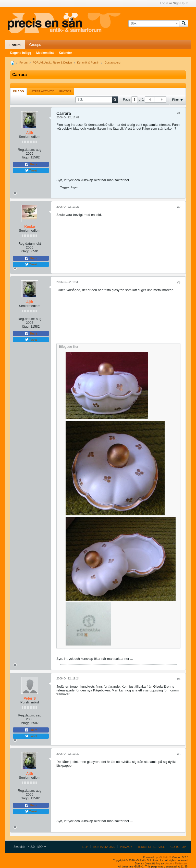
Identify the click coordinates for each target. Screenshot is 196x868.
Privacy (126, 847)
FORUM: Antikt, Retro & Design (52, 63)
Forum (15, 45)
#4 (179, 679)
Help (84, 847)
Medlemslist (45, 53)
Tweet (31, 170)
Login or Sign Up (174, 3)
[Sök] (154, 23)
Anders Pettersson (177, 863)
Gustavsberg (113, 63)
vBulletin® (165, 857)
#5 (179, 754)
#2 (179, 207)
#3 (179, 282)
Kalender (65, 53)
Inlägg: (25, 157)
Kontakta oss (104, 847)
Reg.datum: (26, 150)
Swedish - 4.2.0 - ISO (30, 847)
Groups (35, 45)
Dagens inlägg (21, 53)
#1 (179, 113)
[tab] (19, 91)
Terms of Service (151, 847)
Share (31, 164)
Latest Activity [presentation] (42, 91)
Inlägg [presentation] (19, 91)
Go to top (178, 847)
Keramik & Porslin (88, 63)
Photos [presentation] (65, 91)
